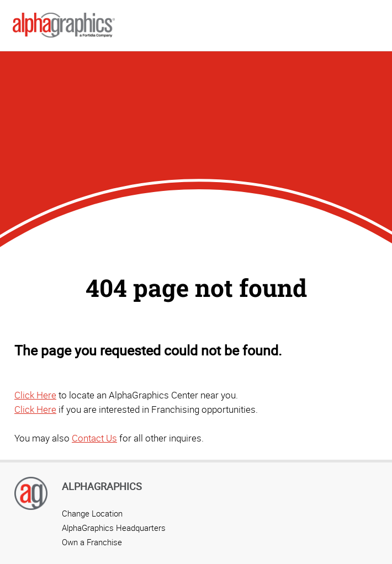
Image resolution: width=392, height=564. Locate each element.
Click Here (35, 395)
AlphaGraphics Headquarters (114, 528)
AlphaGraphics (102, 486)
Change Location (92, 513)
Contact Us (94, 438)
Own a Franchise (92, 542)
